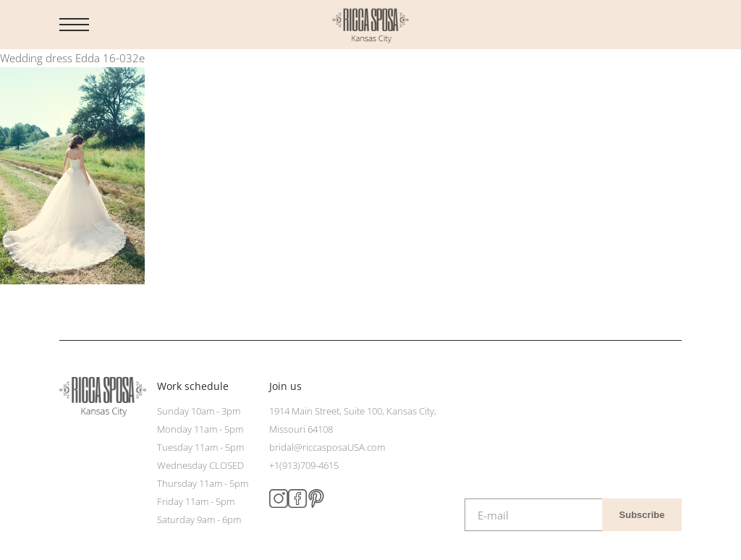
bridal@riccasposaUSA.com (327, 447)
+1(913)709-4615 (304, 465)
